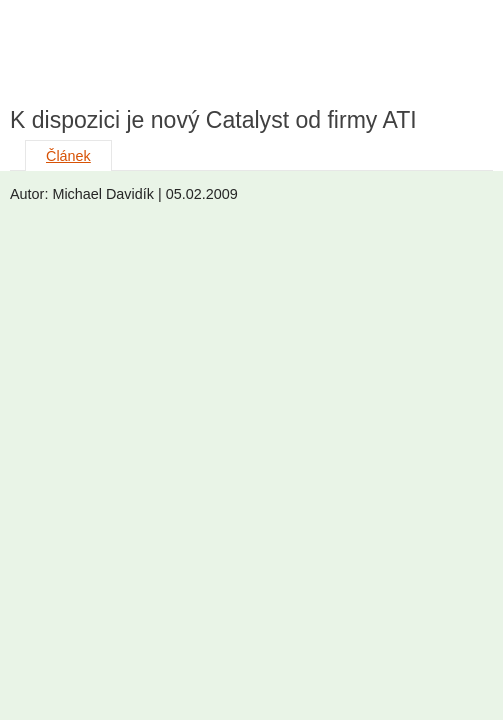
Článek (68, 156)
